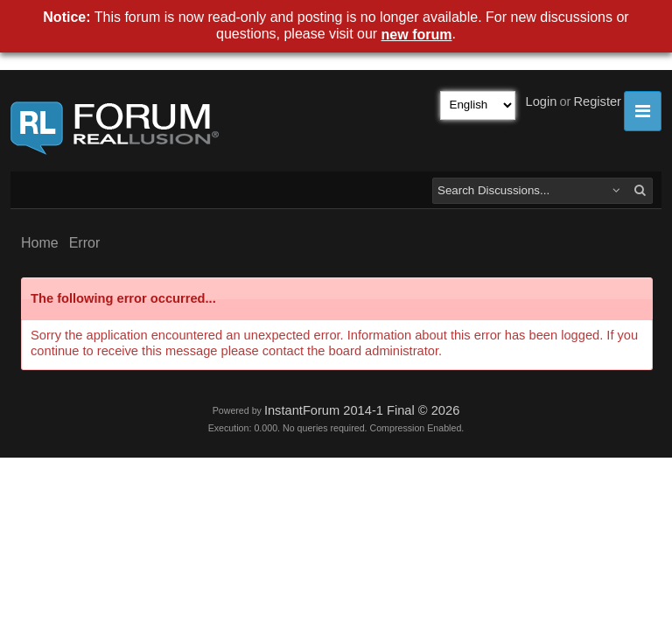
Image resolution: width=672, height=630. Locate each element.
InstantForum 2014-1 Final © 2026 (362, 410)
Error (85, 243)
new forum (417, 35)
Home (40, 243)
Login (542, 101)
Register (597, 101)
